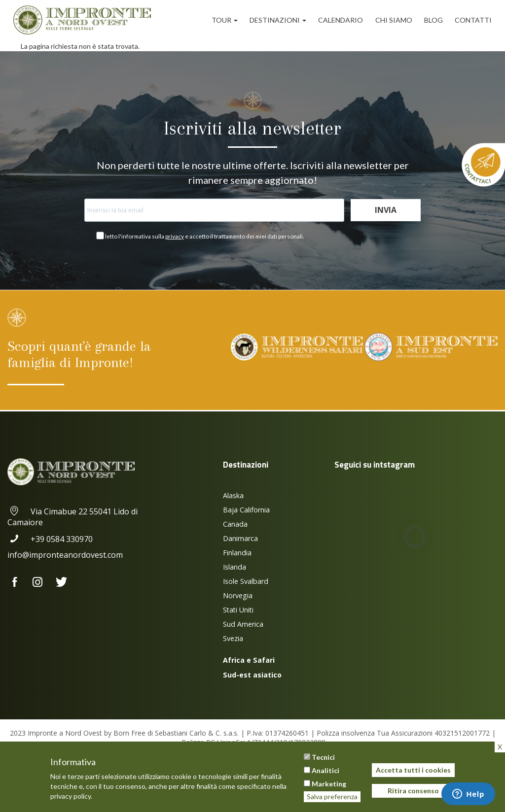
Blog (433, 20)
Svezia (233, 638)
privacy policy (71, 796)
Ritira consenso (413, 791)
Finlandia (237, 553)
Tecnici (323, 757)
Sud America (243, 624)
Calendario (341, 20)
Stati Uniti (238, 610)
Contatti (473, 20)
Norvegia (238, 595)
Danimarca (240, 538)
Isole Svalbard (246, 581)
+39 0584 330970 (50, 539)
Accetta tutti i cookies (413, 770)
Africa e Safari (249, 660)
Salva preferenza (332, 796)
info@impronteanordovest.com (65, 555)
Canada (235, 524)
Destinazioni (278, 20)
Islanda (234, 567)
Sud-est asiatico (252, 675)
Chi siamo (394, 20)
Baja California (246, 510)
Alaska (233, 495)
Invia (386, 210)
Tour (225, 20)
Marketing (329, 784)
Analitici (325, 770)
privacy (175, 236)
